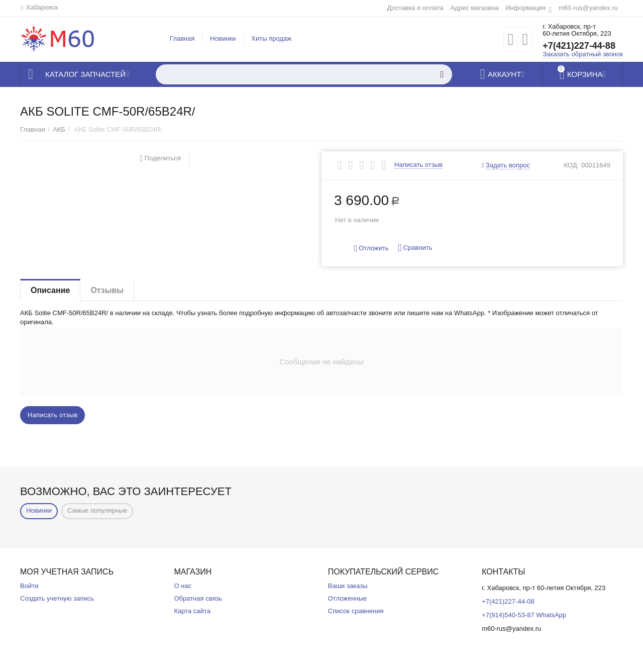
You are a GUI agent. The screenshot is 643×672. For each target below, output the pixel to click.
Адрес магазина (474, 8)
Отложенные (348, 598)
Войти (29, 586)
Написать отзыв (418, 165)
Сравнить (415, 248)
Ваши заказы (348, 586)
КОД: (571, 165)
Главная (182, 38)
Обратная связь (198, 598)
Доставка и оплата (415, 8)
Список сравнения (356, 611)
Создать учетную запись (57, 598)
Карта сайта (192, 611)
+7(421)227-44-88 (579, 46)
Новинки (223, 38)
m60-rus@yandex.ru (588, 8)
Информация (525, 8)
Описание (50, 290)
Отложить (371, 249)
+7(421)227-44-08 (508, 601)
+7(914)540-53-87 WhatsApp (524, 615)
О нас (183, 586)
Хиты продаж (271, 38)
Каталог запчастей (85, 74)
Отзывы (107, 290)
